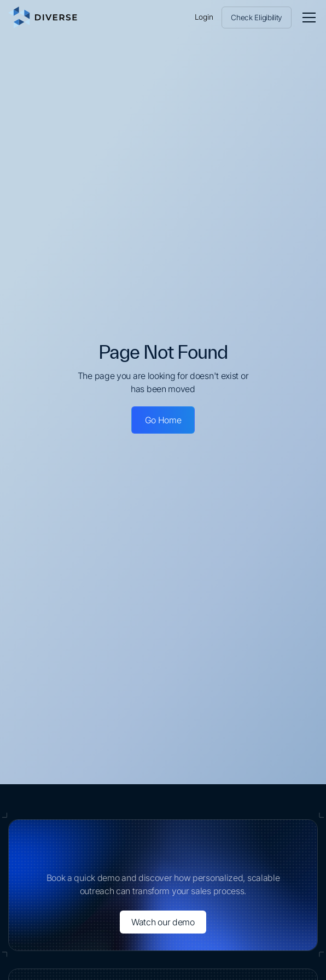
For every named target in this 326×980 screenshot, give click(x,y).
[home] (43, 17)
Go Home (163, 420)
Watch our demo (163, 922)
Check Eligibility (257, 17)
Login (204, 17)
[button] (307, 17)
